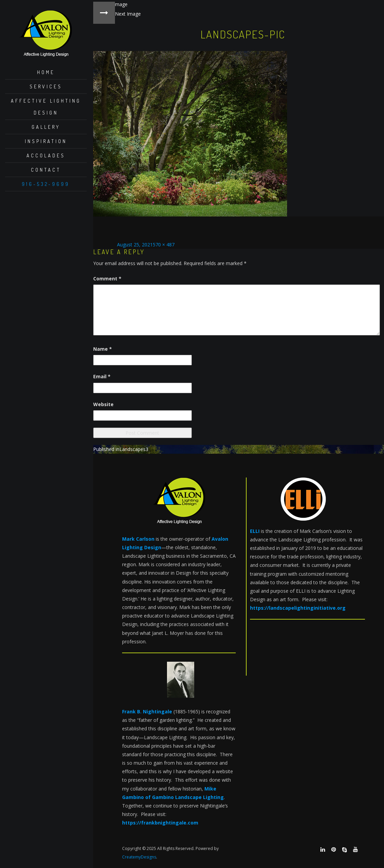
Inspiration (46, 141)
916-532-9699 (46, 184)
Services (46, 86)
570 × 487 (164, 245)
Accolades (46, 155)
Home (46, 72)
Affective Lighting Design (46, 107)
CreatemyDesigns (139, 857)
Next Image (128, 14)
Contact (46, 170)
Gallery (46, 127)
